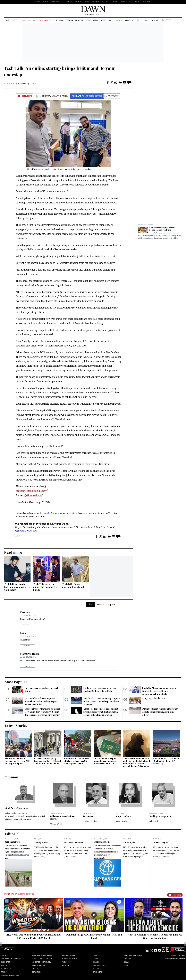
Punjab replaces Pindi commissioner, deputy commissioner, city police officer (160, 712)
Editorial (12, 834)
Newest (101, 604)
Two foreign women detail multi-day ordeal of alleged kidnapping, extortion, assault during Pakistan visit (137, 762)
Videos (145, 20)
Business (79, 20)
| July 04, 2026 (93, 14)
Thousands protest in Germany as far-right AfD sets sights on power (17, 761)
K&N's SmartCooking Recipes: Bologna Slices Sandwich (162, 229)
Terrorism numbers (74, 843)
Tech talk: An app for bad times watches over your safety (17, 587)
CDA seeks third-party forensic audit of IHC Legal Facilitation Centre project (48, 761)
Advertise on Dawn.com (41, 962)
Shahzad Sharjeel (90, 821)
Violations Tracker (46, 20)
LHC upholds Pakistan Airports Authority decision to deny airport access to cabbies (41, 701)
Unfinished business (103, 842)
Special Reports (100, 965)
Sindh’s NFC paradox (16, 808)
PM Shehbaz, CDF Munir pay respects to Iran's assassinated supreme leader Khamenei (102, 701)
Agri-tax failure (12, 842)
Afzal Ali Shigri (56, 824)
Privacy (4, 972)
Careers (137, 2)
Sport (111, 20)
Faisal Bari (154, 821)
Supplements (126, 2)
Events (115, 2)
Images (70, 2)
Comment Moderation (10, 975)
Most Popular (16, 682)
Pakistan (60, 20)
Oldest (91, 604)
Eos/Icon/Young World (133, 955)
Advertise (106, 2)
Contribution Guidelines (11, 959)
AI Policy (5, 965)
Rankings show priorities (162, 816)
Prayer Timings (69, 955)
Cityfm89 (127, 959)
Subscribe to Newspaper (42, 955)
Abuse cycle (129, 843)
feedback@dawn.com (26, 531)
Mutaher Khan (10, 83)
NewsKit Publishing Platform (175, 959)
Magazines (129, 20)
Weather (66, 962)
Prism (96, 20)
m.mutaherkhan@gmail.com (31, 491)
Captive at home (124, 816)
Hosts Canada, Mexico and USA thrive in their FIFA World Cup (166, 761)
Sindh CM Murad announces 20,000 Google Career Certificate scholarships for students (160, 691)
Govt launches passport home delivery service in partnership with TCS (105, 761)
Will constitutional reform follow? (62, 818)
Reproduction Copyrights (43, 959)
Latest (15, 20)
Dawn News (98, 972)
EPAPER (38, 2)
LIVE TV (46, 2)
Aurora (87, 2)
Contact (5, 955)
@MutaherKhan (33, 495)
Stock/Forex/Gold (70, 959)
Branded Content (146, 225)
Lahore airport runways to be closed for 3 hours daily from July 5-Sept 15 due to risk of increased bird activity (42, 712)
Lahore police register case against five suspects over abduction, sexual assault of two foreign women (101, 712)
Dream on (88, 816)
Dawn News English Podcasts (19, 894)
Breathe (119, 20)
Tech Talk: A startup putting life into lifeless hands (46, 587)
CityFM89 (96, 2)
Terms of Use (7, 969)
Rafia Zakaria (122, 821)
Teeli (126, 965)
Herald (78, 2)
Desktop (66, 965)
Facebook (70, 513)
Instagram (56, 513)
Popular (154, 20)
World (103, 20)
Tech (138, 20)
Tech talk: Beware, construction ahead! (73, 585)
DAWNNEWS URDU (58, 2)
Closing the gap (160, 843)
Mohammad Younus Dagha (16, 813)
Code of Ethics (7, 962)
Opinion (69, 20)
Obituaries (147, 2)
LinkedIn (46, 513)
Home (7, 20)
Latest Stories (16, 726)
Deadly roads (41, 843)
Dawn (95, 955)
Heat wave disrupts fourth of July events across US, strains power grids (77, 761)
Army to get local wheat (154, 698)
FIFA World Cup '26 (27, 20)
